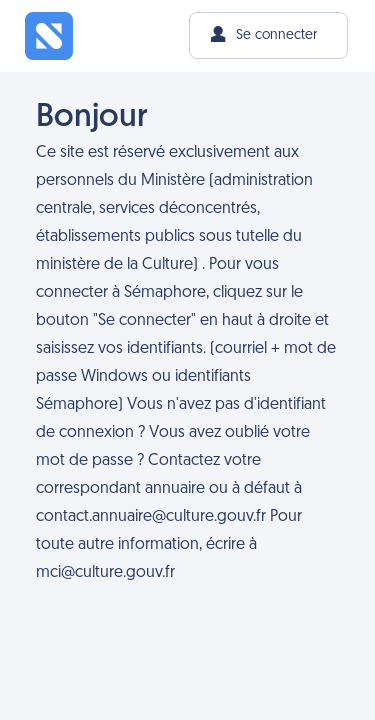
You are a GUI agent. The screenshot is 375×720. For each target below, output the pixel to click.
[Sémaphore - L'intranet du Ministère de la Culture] (49, 36)
